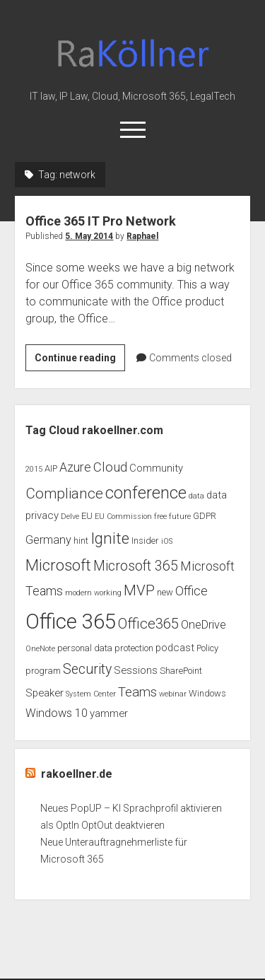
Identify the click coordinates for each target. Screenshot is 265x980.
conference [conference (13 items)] (146, 493)
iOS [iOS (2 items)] (167, 541)
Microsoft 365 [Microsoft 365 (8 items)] (136, 566)
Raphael (142, 236)
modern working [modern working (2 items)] (93, 593)
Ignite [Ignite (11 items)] (110, 538)
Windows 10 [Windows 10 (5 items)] (57, 713)
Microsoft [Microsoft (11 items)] (58, 565)
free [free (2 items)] (160, 517)
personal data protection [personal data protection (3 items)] (105, 648)
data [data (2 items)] (196, 496)
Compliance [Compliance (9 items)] (64, 494)
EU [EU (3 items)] (87, 516)
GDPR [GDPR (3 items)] (205, 516)
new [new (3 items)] (165, 592)
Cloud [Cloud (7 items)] (110, 467)
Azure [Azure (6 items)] (75, 467)
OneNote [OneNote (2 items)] (40, 649)
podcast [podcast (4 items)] (175, 648)
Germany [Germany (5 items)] (48, 540)
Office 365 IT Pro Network (101, 221)
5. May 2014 (89, 236)
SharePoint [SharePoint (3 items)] (181, 671)
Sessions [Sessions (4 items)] (136, 670)
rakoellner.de (77, 774)
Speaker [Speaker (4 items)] (45, 693)
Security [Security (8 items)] (87, 669)
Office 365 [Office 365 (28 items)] (71, 622)
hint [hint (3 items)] (81, 541)
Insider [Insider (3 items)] (145, 541)
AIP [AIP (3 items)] (51, 468)
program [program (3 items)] (43, 671)
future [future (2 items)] (180, 517)
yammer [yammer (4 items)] (109, 713)
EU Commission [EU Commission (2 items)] (123, 517)
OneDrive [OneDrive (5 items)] (204, 625)
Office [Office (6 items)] (192, 591)
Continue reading (80, 360)
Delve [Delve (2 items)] (70, 517)
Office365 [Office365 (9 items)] (148, 624)
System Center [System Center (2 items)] (91, 694)
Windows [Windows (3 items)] (207, 693)
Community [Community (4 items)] (156, 468)
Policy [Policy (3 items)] (207, 648)
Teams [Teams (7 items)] (137, 692)
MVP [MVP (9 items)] (139, 590)
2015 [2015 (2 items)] (34, 469)
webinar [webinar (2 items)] (173, 694)
